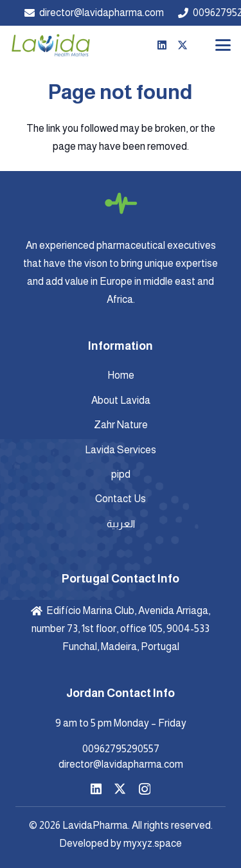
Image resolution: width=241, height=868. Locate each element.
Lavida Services (121, 450)
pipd (121, 474)
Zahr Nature (121, 425)
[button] (223, 45)
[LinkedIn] (162, 45)
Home (121, 375)
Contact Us (121, 499)
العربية (121, 524)
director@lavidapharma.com (121, 764)
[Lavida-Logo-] (50, 45)
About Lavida (121, 400)
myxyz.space (153, 843)
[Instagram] (145, 789)
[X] (183, 45)
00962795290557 (121, 749)
